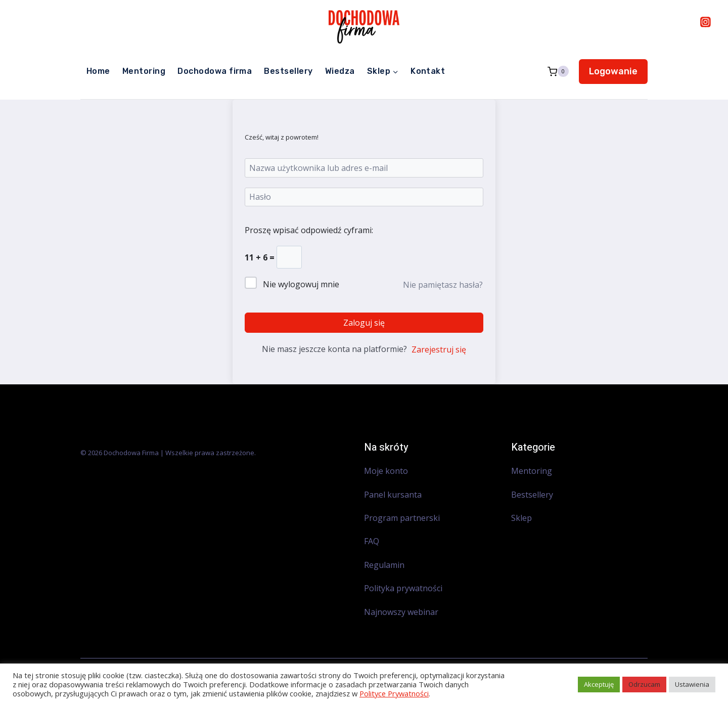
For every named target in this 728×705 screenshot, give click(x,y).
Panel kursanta (393, 495)
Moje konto (386, 471)
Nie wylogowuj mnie (301, 284)
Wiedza (340, 71)
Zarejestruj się (439, 349)
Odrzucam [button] (644, 684)
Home (98, 71)
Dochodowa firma (215, 71)
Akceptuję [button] (599, 684)
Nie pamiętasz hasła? (443, 285)
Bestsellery (288, 71)
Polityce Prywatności (394, 693)
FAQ (372, 541)
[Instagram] (705, 22)
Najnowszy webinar (402, 612)
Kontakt (428, 71)
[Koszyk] (558, 72)
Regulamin (384, 565)
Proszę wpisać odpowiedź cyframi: (309, 230)
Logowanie (613, 71)
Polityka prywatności (403, 588)
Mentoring (144, 71)
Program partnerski (402, 518)
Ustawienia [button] (692, 684)
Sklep (521, 518)
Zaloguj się (364, 323)
